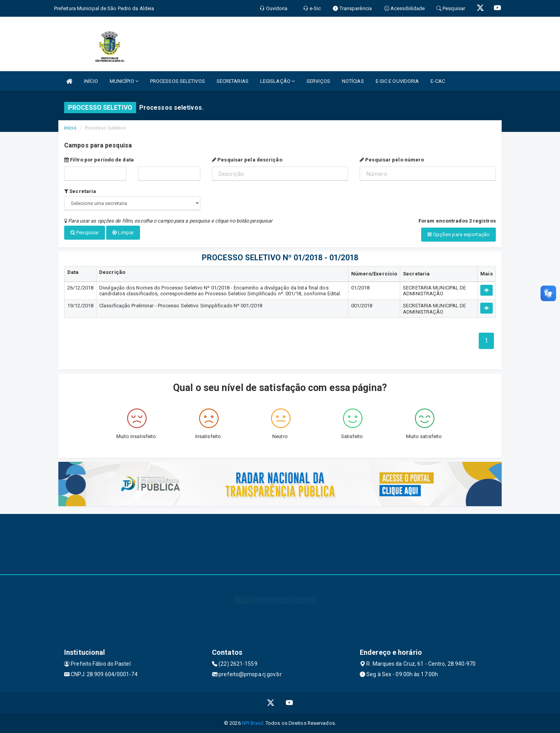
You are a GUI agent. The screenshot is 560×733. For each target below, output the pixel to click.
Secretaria (80, 191)
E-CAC (438, 81)
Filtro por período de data (99, 160)
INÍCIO (91, 81)
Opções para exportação (458, 234)
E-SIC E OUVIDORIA (397, 81)
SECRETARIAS (233, 81)
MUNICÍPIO (124, 81)
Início (70, 128)
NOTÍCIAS (353, 81)
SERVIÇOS (318, 81)
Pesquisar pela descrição (247, 160)
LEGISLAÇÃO (277, 81)
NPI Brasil (253, 723)
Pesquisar (85, 232)
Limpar (123, 232)
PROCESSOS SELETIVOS (178, 81)
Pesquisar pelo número (392, 160)
